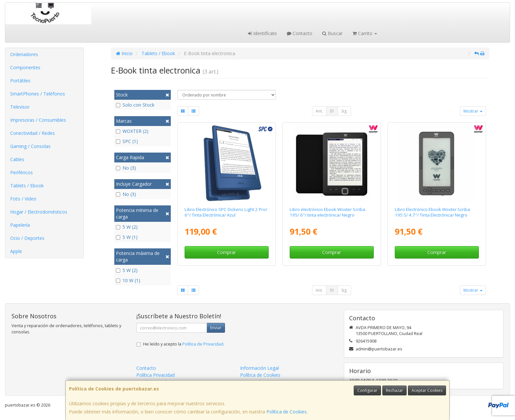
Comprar (226, 252)
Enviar (216, 328)
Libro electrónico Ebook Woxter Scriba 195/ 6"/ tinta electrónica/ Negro (327, 212)
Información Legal (259, 368)
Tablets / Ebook (27, 186)
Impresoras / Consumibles (38, 120)
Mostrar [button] (473, 111)
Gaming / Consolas (30, 146)
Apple (16, 251)
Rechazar (394, 390)
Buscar (332, 33)
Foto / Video (23, 199)
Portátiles (20, 81)
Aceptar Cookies (427, 390)
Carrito (365, 33)
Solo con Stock (135, 105)
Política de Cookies (287, 412)
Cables (17, 159)
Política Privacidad (156, 375)
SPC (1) (127, 141)
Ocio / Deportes (27, 238)
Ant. (319, 111)
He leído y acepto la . (184, 344)
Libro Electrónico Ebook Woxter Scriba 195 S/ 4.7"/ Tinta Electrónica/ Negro (432, 212)
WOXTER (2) (132, 131)
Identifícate (262, 33)
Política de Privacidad (203, 344)
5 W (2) (127, 227)
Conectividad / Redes (33, 133)
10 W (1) (128, 280)
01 (332, 111)
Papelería (20, 225)
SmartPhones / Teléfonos (38, 94)
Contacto (300, 33)
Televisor (20, 107)
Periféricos (22, 172)
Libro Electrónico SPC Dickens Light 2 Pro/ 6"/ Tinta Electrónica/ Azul (226, 212)
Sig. (344, 111)
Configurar (367, 390)
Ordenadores (24, 54)
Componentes (25, 67)
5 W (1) (127, 237)
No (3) (126, 168)
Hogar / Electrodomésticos (39, 212)
